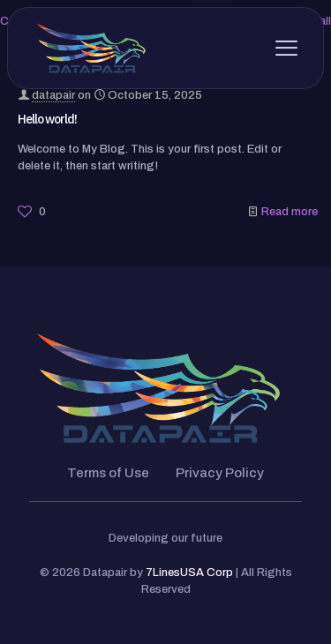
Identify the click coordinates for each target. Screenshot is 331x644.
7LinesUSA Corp (189, 573)
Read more (290, 212)
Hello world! (47, 119)
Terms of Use (108, 473)
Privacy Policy (220, 473)
